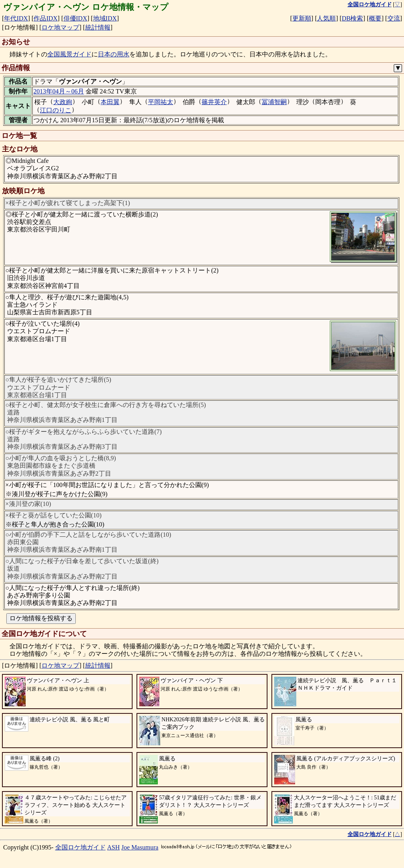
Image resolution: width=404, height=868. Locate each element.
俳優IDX (75, 18)
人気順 (326, 18)
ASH (114, 847)
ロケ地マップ (60, 27)
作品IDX (45, 18)
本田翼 (110, 102)
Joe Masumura (140, 847)
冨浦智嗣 (274, 102)
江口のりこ (56, 110)
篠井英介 (214, 102)
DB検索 (352, 18)
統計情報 (98, 27)
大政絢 (63, 102)
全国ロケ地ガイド (80, 847)
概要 (375, 18)
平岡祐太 (161, 102)
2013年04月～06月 (59, 91)
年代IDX (16, 18)
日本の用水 (114, 54)
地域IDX (105, 18)
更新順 (302, 18)
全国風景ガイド (69, 54)
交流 (394, 18)
